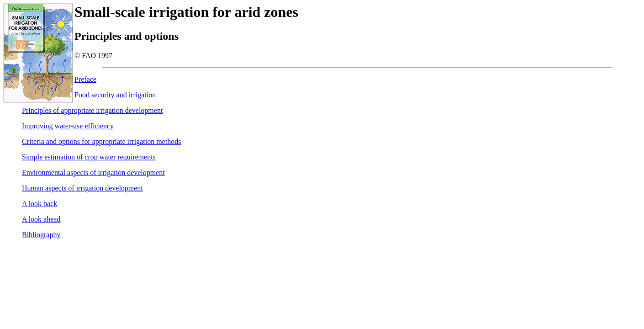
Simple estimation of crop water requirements (89, 157)
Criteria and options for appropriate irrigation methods (101, 141)
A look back (40, 204)
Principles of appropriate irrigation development (92, 110)
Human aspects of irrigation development (82, 188)
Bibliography (41, 235)
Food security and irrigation (115, 95)
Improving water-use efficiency (68, 126)
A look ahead (41, 219)
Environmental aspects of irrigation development (93, 172)
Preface (85, 79)
